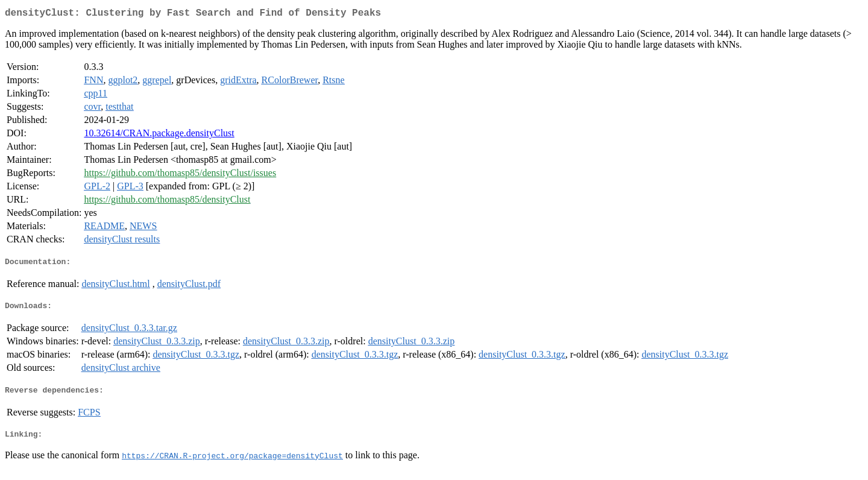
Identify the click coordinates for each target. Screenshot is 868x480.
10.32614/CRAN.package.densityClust (159, 135)
